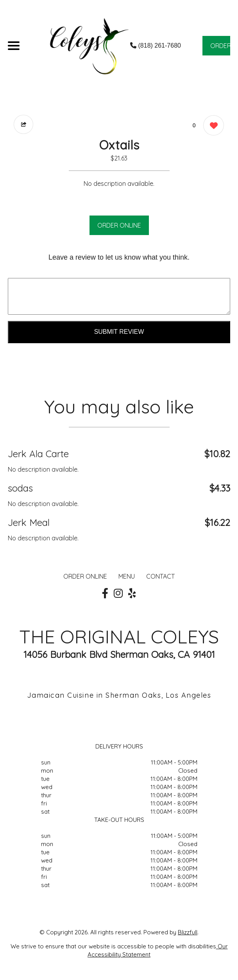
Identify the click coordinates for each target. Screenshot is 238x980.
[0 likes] (212, 126)
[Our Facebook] (105, 593)
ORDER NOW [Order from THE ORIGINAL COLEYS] (220, 49)
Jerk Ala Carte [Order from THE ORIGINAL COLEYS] (38, 454)
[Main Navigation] (14, 46)
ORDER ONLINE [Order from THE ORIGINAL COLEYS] (85, 576)
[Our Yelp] (132, 593)
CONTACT (160, 576)
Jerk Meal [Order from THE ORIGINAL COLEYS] (29, 522)
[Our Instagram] (118, 593)
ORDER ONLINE (119, 225)
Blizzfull (188, 932)
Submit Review (119, 332)
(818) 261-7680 (156, 45)
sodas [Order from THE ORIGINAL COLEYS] (20, 488)
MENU (127, 576)
